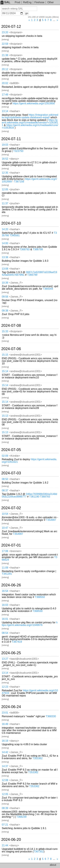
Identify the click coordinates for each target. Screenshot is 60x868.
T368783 (25, 249)
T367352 (39, 852)
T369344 (48, 289)
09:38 (5, 311)
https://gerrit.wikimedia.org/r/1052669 (29, 180)
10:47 (5, 528)
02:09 (5, 456)
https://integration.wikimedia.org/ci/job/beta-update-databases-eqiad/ (30, 116)
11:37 (5, 203)
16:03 (5, 605)
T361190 (34, 497)
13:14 (5, 111)
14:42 (5, 752)
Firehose (39, 2)
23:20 (5, 32)
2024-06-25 (11, 653)
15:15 (5, 355)
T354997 (51, 520)
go (27, 13)
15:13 (5, 416)
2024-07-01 (11, 545)
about (53, 865)
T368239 (21, 817)
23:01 (5, 713)
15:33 (5, 331)
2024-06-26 (11, 585)
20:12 (5, 69)
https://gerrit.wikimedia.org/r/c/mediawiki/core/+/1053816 (30, 126)
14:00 (5, 243)
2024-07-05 (11, 450)
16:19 (5, 741)
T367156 (19, 182)
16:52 (5, 159)
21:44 (5, 845)
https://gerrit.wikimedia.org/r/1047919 (30, 692)
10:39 (5, 283)
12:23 (5, 687)
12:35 (5, 173)
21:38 (5, 55)
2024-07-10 (11, 223)
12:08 (5, 780)
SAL (5, 2)
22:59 (5, 44)
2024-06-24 (11, 707)
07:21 (5, 825)
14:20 (5, 229)
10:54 (5, 514)
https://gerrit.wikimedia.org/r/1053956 (34, 103)
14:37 (5, 766)
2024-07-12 (11, 27)
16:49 (5, 724)
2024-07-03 (11, 473)
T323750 (18, 151)
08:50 (5, 479)
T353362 (38, 758)
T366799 (38, 249)
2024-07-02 (11, 508)
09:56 (5, 297)
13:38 (5, 257)
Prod (17, 2)
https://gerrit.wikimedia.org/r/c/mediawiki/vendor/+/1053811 (30, 123)
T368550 (40, 597)
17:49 (5, 95)
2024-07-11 (11, 139)
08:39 (5, 808)
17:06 (5, 551)
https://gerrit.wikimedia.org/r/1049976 (30, 624)
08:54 (5, 633)
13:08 (5, 269)
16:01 (5, 619)
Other (51, 2)
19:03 (5, 145)
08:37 (5, 491)
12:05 (5, 189)
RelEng (27, 2)
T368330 (51, 716)
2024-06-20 (11, 840)
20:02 (5, 83)
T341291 (7, 574)
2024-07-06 (11, 349)
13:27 (5, 659)
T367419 (17, 642)
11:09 (5, 568)
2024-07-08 (11, 325)
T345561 (15, 235)
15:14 (5, 371)
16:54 (5, 591)
